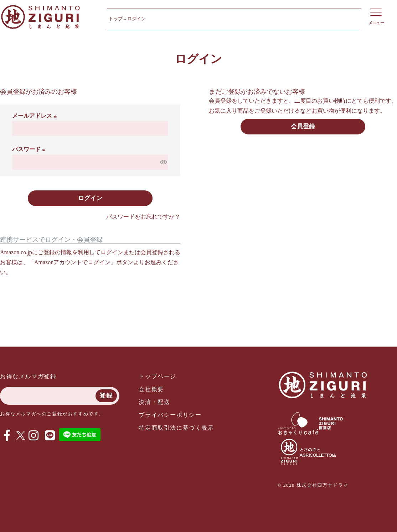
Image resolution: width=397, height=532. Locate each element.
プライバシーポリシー (170, 415)
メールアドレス (36, 116)
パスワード (30, 149)
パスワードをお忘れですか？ (143, 217)
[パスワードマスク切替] (163, 162)
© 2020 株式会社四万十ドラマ (313, 485)
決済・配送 (154, 402)
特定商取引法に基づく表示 (176, 428)
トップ (116, 19)
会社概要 (151, 389)
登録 (106, 396)
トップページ (158, 376)
